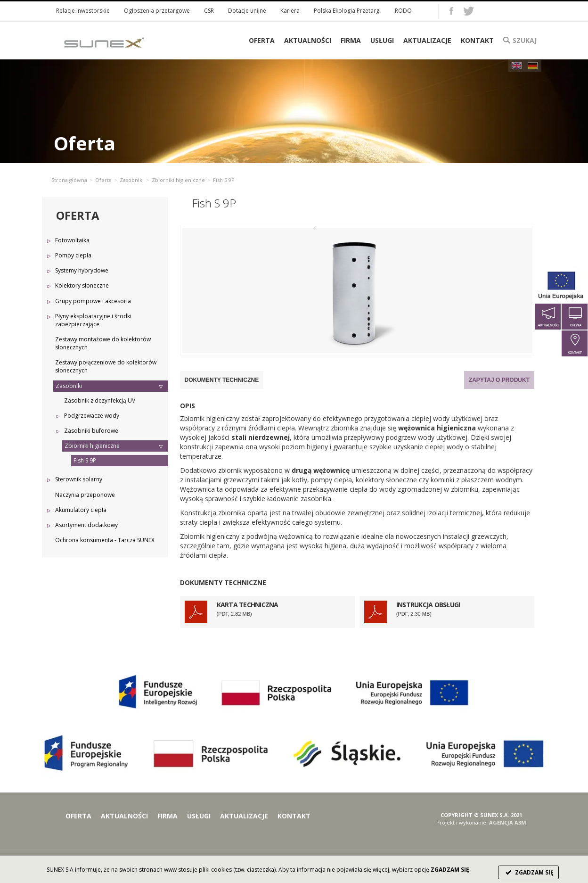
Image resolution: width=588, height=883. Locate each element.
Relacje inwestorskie (83, 11)
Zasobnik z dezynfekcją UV (100, 400)
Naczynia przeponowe (85, 495)
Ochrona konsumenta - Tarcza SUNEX (105, 540)
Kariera (290, 11)
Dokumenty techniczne (222, 380)
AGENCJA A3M (508, 822)
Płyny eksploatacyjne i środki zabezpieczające (93, 320)
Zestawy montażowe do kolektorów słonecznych (103, 343)
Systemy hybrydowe (82, 270)
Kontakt (477, 40)
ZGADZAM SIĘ (528, 872)
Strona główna (69, 180)
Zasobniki (132, 180)
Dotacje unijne (247, 11)
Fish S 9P (85, 460)
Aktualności (308, 40)
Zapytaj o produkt (499, 380)
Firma (351, 40)
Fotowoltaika (72, 240)
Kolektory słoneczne (82, 285)
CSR (209, 11)
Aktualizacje (427, 40)
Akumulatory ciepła (81, 510)
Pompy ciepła (73, 255)
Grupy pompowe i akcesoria (93, 301)
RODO (403, 11)
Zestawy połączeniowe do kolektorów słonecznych (106, 366)
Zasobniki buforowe (91, 431)
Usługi (382, 40)
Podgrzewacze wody (92, 416)
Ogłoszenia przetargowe (157, 11)
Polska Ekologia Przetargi (347, 11)
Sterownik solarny (79, 479)
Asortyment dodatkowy (86, 525)
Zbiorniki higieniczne (178, 180)
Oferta (103, 180)
